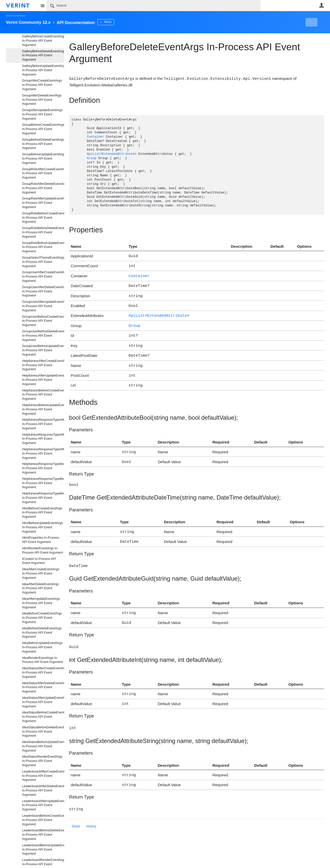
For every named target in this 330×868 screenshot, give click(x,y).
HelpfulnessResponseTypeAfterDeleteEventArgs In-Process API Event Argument (43, 439)
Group (92, 158)
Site (43, 6)
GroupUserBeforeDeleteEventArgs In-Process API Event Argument (43, 336)
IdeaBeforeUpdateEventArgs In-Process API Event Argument (42, 647)
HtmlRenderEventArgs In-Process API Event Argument (43, 550)
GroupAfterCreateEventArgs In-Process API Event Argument (42, 85)
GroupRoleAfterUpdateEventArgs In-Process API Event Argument (43, 203)
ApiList (94, 154)
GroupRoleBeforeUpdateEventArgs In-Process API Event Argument (43, 247)
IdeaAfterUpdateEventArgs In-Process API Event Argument (41, 603)
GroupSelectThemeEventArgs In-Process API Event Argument (43, 262)
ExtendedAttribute (118, 154)
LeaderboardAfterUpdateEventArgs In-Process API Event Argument (43, 805)
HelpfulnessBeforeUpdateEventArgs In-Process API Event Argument (43, 409)
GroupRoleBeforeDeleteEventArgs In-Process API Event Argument (43, 232)
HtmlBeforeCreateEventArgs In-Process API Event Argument (42, 513)
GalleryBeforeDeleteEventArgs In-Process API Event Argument (43, 56)
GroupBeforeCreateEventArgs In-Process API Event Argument (43, 129)
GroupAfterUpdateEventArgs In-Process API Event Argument (42, 114)
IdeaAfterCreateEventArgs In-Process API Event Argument (41, 574)
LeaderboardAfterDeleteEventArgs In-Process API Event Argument (43, 790)
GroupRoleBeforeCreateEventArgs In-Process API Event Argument (43, 218)
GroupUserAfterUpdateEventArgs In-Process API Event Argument (43, 306)
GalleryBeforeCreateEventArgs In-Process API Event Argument (43, 41)
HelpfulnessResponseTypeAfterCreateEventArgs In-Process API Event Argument (43, 424)
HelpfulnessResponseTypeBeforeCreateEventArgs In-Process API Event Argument (43, 468)
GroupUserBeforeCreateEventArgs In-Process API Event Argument (43, 321)
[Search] (154, 6)
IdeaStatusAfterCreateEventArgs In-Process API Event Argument (43, 673)
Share (76, 813)
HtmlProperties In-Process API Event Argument (41, 540)
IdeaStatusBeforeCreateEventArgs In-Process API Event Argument (43, 717)
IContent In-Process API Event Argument (39, 561)
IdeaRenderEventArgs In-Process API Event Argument (43, 660)
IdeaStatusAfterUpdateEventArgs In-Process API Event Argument (43, 702)
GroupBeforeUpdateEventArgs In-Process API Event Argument (43, 159)
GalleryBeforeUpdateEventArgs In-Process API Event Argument (43, 70)
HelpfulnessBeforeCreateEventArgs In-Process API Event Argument (43, 395)
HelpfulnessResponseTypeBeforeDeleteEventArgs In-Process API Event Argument (43, 483)
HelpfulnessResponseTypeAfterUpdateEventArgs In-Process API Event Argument (43, 454)
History (91, 813)
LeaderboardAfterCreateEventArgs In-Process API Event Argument (43, 776)
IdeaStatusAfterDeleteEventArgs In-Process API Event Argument (43, 687)
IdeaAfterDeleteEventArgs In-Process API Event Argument (41, 588)
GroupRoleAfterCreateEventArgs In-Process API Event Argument (43, 173)
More (117, 22)
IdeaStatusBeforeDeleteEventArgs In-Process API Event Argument (43, 732)
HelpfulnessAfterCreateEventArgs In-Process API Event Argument (43, 365)
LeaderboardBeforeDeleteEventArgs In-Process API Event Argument (43, 835)
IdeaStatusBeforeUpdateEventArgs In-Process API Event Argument (43, 746)
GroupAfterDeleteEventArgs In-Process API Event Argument (42, 100)
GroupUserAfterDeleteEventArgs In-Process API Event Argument (43, 291)
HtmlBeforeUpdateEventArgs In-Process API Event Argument (43, 527)
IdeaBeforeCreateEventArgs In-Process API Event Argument (42, 618)
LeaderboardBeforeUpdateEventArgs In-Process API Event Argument (43, 850)
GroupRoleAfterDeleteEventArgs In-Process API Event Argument (43, 188)
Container (95, 137)
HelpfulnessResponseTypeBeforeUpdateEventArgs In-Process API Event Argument (43, 498)
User (322, 5)
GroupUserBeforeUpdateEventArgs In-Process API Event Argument (43, 350)
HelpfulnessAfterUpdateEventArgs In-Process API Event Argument (43, 380)
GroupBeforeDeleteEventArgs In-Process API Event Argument (43, 144)
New (312, 22)
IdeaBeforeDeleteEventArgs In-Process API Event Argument (42, 633)
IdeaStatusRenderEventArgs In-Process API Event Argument (42, 761)
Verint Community (16, 16)
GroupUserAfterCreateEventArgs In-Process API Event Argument (43, 277)
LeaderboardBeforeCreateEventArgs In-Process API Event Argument (43, 820)
